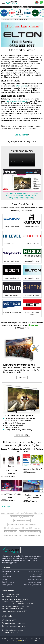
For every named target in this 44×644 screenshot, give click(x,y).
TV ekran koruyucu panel (18, 416)
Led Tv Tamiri (21, 135)
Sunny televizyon (36, 577)
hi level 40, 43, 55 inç (35, 579)
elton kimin (18, 129)
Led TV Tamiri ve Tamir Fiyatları (15, 599)
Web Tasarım (30, 641)
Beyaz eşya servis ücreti (13, 601)
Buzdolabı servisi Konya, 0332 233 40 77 (18, 604)
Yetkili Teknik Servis (37, 639)
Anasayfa (6, 19)
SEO (36, 641)
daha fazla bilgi (22, 435)
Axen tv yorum (7, 585)
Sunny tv (5, 574)
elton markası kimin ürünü (16, 101)
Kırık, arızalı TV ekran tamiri (19, 365)
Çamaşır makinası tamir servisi (15, 606)
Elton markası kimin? (11, 594)
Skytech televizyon (36, 571)
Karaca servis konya (35, 582)
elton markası (22, 86)
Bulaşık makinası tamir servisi (14, 611)
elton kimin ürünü (29, 129)
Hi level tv (5, 579)
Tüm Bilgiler (7, 507)
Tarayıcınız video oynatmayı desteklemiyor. (22, 160)
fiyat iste (22, 377)
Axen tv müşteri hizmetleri (33, 585)
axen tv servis (6, 577)
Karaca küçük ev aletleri (10, 571)
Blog (12, 19)
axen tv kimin (38, 574)
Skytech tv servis (8, 582)
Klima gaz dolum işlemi (12, 609)
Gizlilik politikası (25, 639)
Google (16, 641)
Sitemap (9, 641)
